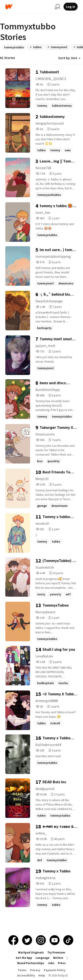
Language (43, 958)
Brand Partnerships (31, 963)
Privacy (35, 970)
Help (42, 975)
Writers (58, 958)
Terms (22, 970)
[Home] (28, 7)
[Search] (57, 7)
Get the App (24, 958)
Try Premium (56, 953)
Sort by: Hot (69, 58)
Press (62, 963)
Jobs (51, 963)
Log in (71, 7)
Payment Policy (55, 970)
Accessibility (26, 975)
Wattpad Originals (31, 953)
